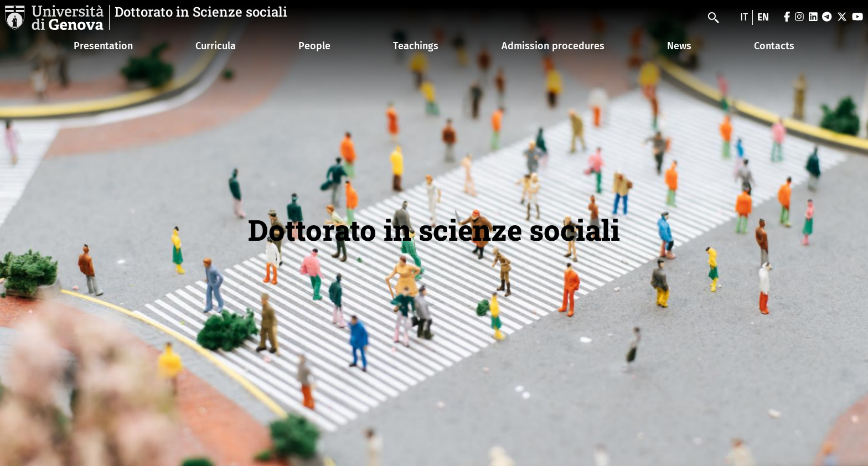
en (763, 17)
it (744, 17)
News (679, 46)
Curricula (216, 46)
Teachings (416, 46)
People (314, 46)
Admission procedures (553, 46)
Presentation (103, 46)
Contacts (774, 46)
